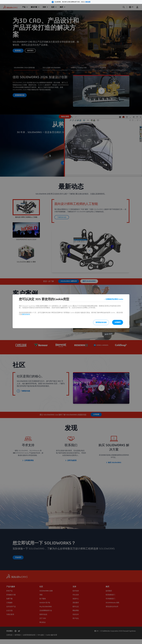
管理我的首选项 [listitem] (101, 322)
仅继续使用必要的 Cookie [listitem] (114, 299)
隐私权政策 (26, 314)
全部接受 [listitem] (118, 322)
